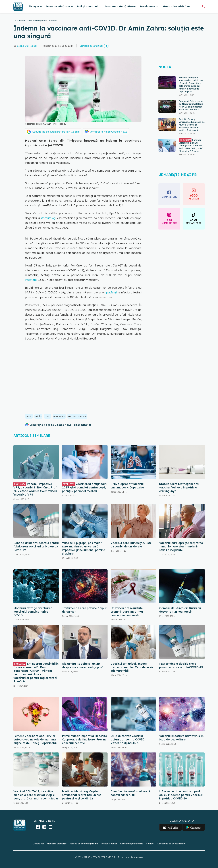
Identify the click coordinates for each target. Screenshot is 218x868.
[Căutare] (203, 6)
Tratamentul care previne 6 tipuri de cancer (85, 610)
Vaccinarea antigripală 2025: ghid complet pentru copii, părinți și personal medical (84, 487)
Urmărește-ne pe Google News (109, 132)
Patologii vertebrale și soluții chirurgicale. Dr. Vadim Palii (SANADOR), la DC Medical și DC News (191, 145)
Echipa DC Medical (27, 46)
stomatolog (48, 218)
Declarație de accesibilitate (171, 844)
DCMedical (19, 21)
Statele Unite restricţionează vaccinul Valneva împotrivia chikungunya (179, 487)
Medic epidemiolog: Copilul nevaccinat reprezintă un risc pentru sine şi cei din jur (82, 795)
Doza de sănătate (36, 21)
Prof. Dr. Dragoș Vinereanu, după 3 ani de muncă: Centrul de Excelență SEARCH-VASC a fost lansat (192, 125)
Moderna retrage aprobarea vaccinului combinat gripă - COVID (33, 612)
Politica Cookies (109, 844)
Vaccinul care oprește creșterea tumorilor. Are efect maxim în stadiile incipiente (181, 546)
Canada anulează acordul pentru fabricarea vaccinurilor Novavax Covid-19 (36, 546)
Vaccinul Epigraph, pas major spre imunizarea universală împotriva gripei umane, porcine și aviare (84, 548)
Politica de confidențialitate (84, 844)
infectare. (31, 280)
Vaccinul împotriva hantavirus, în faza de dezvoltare (181, 738)
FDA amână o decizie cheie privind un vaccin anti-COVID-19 (181, 665)
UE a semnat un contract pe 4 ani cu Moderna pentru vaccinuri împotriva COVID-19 (181, 795)
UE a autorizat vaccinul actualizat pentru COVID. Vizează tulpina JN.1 (128, 739)
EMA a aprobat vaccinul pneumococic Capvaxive (127, 486)
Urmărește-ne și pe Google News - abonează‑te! (60, 425)
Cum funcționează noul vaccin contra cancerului (131, 793)
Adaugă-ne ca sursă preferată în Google (56, 132)
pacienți (112, 292)
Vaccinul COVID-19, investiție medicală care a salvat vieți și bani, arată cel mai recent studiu (36, 795)
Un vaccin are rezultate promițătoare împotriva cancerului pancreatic (127, 612)
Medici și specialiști (57, 844)
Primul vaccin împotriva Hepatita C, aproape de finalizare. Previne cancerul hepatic (85, 739)
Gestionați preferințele (132, 844)
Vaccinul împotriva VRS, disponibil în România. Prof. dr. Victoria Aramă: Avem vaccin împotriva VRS (35, 489)
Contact (150, 844)
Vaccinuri (52, 21)
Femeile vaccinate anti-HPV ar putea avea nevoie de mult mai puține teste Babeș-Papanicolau (35, 739)
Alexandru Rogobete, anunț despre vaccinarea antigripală (83, 665)
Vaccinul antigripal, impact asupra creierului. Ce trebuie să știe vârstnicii (132, 667)
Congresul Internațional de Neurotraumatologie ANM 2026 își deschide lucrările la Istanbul (191, 105)
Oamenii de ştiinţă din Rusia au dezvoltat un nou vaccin (180, 610)
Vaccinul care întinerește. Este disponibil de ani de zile (131, 545)
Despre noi (38, 844)
